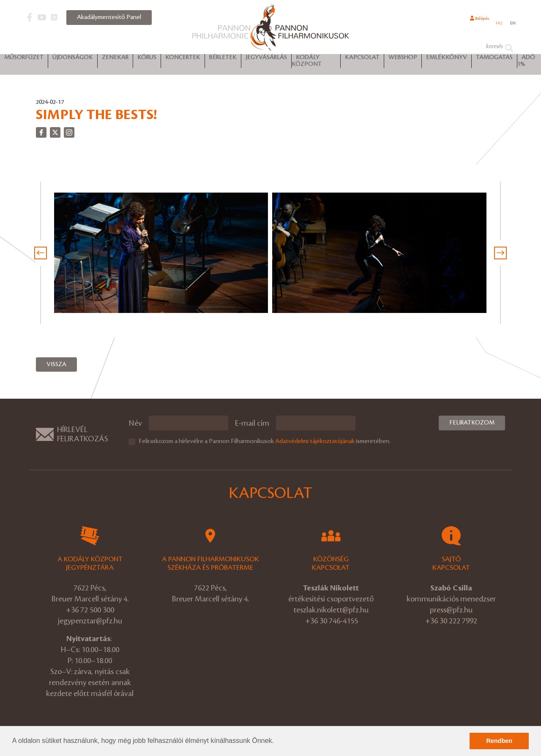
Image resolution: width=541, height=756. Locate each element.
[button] (277, 742)
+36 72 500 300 (90, 610)
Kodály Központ (307, 63)
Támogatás (494, 60)
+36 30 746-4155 (332, 621)
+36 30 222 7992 (451, 621)
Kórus (147, 60)
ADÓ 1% (526, 63)
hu (496, 23)
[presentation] (41, 253)
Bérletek (223, 60)
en (512, 23)
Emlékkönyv (447, 60)
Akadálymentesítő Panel (109, 17)
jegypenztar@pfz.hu (90, 621)
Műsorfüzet (24, 60)
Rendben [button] (499, 741)
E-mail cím (252, 423)
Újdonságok (73, 60)
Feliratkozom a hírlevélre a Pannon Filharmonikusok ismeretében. (265, 441)
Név (135, 423)
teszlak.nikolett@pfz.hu (331, 610)
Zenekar (115, 60)
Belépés (470, 22)
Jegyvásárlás (266, 60)
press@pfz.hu (451, 610)
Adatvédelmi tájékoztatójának (315, 441)
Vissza (56, 364)
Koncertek (183, 60)
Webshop (403, 60)
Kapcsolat (362, 60)
